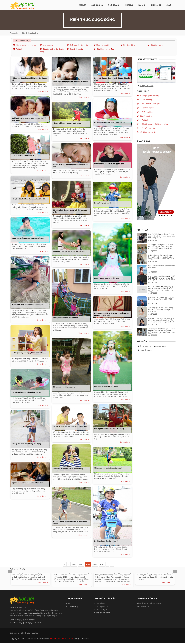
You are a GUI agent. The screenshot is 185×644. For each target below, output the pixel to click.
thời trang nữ (102, 610)
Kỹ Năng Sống (129, 45)
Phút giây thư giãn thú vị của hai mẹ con (69, 251)
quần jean (101, 604)
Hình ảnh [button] (156, 5)
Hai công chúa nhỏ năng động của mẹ (27, 392)
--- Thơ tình (144, 120)
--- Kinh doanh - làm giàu (150, 104)
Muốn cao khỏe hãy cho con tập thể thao (28, 238)
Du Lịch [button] (142, 5)
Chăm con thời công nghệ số (23, 155)
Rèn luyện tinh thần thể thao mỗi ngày (109, 429)
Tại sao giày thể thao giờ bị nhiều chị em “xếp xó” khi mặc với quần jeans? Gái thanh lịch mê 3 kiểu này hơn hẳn (162, 332)
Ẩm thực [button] (129, 5)
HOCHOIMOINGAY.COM (61, 639)
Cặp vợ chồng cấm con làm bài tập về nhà (28, 483)
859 (101, 565)
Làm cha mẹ (48, 45)
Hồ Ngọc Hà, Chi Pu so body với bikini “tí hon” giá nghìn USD (161, 298)
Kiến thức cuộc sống (30, 33)
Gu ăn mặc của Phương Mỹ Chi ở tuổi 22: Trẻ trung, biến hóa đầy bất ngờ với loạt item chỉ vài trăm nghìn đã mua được (162, 279)
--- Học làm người (147, 108)
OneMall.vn (144, 607)
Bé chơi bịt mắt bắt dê (103, 203)
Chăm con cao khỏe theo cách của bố (109, 468)
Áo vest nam (161, 346)
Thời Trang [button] (114, 5)
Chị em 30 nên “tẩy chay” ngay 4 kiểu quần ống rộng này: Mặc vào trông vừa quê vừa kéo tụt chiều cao (162, 289)
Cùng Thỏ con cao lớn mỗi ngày (106, 278)
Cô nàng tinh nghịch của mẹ (64, 387)
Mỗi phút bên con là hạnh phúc (106, 386)
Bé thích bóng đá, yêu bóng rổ (106, 541)
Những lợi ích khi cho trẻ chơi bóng (67, 123)
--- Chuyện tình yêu (147, 128)
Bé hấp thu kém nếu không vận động (26, 444)
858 (93, 565)
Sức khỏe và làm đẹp (105, 49)
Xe (69, 604)
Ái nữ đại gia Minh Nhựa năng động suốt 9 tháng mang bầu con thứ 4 (161, 310)
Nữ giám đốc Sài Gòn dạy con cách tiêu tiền (29, 199)
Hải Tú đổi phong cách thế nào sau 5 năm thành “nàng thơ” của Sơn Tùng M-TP (162, 236)
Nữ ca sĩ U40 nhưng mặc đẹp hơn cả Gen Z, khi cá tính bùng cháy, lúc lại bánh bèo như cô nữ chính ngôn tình (162, 258)
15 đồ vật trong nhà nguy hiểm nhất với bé (28, 353)
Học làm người (103, 45)
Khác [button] (168, 5)
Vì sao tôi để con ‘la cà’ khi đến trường (68, 469)
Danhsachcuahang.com (149, 604)
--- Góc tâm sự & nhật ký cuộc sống (154, 124)
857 (85, 565)
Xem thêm (42, 92)
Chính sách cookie (29, 634)
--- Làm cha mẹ (146, 100)
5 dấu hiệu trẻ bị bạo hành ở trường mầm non (71, 82)
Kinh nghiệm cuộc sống (26, 45)
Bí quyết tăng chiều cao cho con (66, 318)
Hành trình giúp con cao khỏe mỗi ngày (27, 305)
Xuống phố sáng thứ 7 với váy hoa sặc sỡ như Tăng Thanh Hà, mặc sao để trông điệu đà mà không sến (161, 247)
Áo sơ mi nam (146, 346)
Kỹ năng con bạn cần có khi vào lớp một (110, 122)
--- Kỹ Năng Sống (146, 112)
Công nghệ (73, 607)
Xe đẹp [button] (83, 5)
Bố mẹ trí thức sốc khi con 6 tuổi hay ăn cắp (70, 426)
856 (77, 565)
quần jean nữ (102, 607)
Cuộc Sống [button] (97, 5)
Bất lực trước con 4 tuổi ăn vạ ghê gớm (109, 164)
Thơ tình (19, 49)
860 (109, 565)
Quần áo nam (146, 350)
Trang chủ (14, 33)
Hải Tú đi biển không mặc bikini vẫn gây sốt (162, 267)
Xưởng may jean (147, 86)
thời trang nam (103, 614)
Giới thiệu (14, 634)
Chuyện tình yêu (76, 49)
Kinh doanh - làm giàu (79, 45)
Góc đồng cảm (156, 45)
